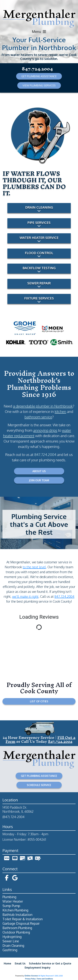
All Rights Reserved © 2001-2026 (51, 976)
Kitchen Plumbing (15, 910)
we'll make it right (25, 596)
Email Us (20, 963)
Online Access (31, 976)
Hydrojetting (12, 937)
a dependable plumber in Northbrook (43, 406)
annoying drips (45, 430)
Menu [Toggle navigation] (39, 32)
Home (7, 963)
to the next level (34, 567)
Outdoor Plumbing (16, 932)
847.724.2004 (37, 69)
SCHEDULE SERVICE (39, 785)
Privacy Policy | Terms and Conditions (39, 979)
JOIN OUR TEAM (39, 480)
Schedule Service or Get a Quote (50, 963)
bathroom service (38, 417)
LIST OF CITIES (39, 701)
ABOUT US (39, 471)
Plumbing (9, 897)
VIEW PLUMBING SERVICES (39, 85)
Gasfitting (10, 950)
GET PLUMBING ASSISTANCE (39, 76)
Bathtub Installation (17, 915)
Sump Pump (11, 906)
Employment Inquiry (38, 968)
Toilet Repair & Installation (23, 919)
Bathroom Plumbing (17, 928)
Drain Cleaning (13, 945)
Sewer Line (11, 941)
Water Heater (13, 901)
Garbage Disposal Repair (21, 923)
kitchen (60, 411)
